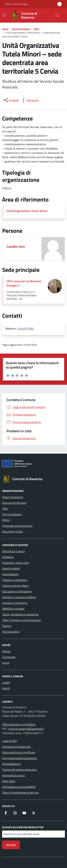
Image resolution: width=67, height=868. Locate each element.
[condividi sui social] (11, 100)
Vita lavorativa (11, 632)
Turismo (7, 626)
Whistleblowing (11, 764)
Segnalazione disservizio (16, 747)
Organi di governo (13, 497)
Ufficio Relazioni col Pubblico (19, 724)
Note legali (9, 781)
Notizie (6, 651)
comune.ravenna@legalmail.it (26, 729)
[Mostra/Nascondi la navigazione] (4, 15)
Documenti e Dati (12, 531)
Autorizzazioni (10, 574)
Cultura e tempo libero (15, 586)
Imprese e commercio (15, 603)
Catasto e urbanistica (15, 580)
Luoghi (6, 682)
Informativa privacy (14, 775)
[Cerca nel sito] (57, 15)
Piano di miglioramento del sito (20, 793)
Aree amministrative (14, 503)
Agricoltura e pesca (13, 551)
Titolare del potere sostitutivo (20, 770)
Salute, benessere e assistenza (20, 614)
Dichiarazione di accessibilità (19, 787)
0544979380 (26, 328)
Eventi (6, 688)
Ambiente (8, 557)
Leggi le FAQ (10, 741)
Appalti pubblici (11, 568)
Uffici (5, 508)
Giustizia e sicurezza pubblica (19, 597)
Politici (6, 520)
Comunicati (9, 657)
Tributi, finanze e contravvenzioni (22, 620)
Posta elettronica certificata (19, 752)
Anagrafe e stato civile (15, 563)
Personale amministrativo (17, 526)
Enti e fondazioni (12, 514)
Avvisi (6, 663)
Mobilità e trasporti (13, 609)
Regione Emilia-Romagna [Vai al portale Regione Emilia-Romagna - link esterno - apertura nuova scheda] (17, 4)
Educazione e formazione (17, 591)
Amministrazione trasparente (19, 758)
